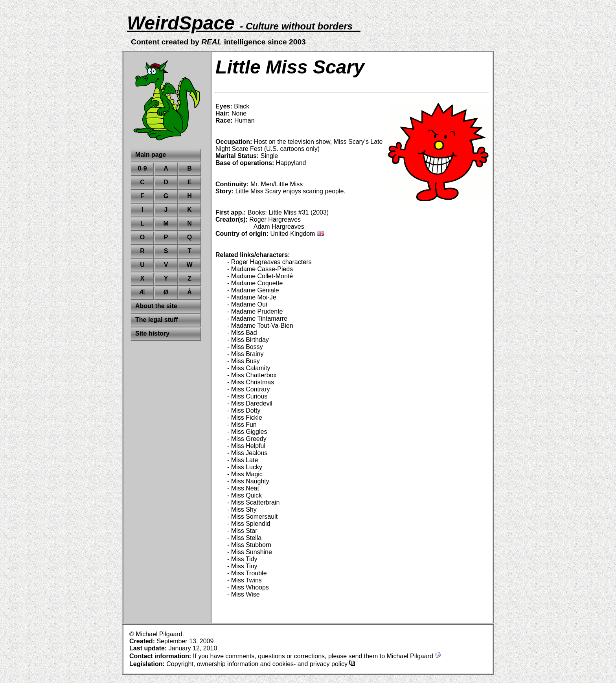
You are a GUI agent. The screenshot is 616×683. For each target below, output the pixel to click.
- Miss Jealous (247, 453)
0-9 (143, 168)
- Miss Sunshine (250, 552)
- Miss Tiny (242, 566)
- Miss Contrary (248, 389)
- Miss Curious (247, 396)
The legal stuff (156, 320)
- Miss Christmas (251, 382)
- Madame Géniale (253, 290)
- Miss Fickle (245, 418)
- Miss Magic (245, 474)
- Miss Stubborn (249, 545)
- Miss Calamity (249, 368)
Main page (151, 155)
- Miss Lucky (245, 467)
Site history (152, 333)
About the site (156, 306)
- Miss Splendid (249, 524)
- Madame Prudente (255, 311)
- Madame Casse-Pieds (260, 269)
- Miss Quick (245, 495)
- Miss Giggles (247, 432)
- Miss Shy (242, 509)
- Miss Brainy (245, 354)
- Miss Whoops (248, 587)
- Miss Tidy (242, 559)
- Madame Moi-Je (252, 297)
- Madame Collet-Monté (260, 276)
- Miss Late (243, 460)
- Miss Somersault (252, 517)
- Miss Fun (242, 425)
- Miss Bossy (245, 347)
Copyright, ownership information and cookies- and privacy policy (261, 664)
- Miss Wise (244, 594)
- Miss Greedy (247, 439)
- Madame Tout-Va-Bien (260, 326)
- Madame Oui (247, 304)
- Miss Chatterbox (252, 375)
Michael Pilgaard (414, 656)
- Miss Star (242, 531)
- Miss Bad (242, 333)
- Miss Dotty (244, 410)
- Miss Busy (244, 361)
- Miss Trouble (247, 573)
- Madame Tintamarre (257, 319)
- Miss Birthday (248, 340)
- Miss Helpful (246, 446)
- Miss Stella (244, 538)
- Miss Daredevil (250, 403)
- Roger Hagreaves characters (269, 262)
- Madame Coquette (255, 283)
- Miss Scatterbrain (253, 502)
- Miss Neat (243, 488)
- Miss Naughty (248, 481)
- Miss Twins (245, 580)
